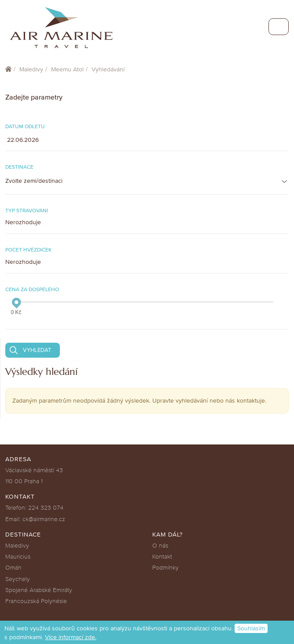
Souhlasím (251, 628)
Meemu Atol (67, 69)
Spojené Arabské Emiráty (39, 590)
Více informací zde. (71, 637)
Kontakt (162, 557)
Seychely (18, 579)
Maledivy (31, 69)
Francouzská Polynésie (36, 601)
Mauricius (18, 557)
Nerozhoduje (23, 222)
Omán (13, 568)
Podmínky (165, 568)
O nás (160, 546)
